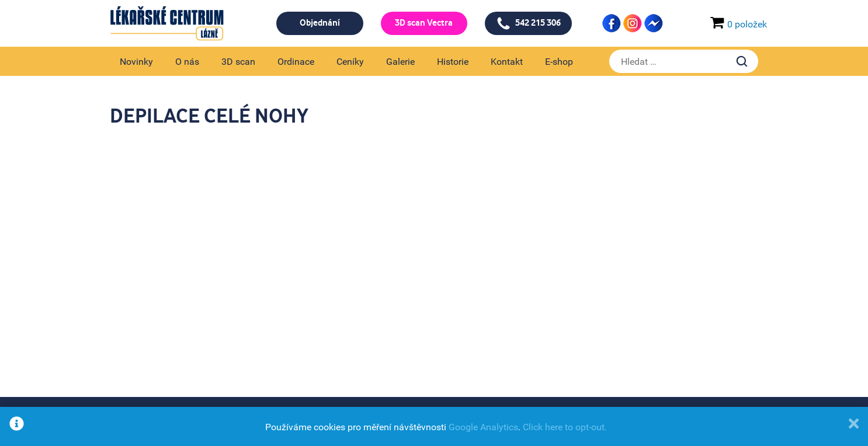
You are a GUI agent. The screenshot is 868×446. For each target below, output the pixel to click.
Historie (453, 61)
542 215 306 (529, 23)
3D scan (238, 61)
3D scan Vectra (424, 23)
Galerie (400, 61)
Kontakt (507, 61)
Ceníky (350, 61)
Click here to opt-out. (565, 427)
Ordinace (296, 61)
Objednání (320, 23)
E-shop (559, 61)
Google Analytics (483, 427)
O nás (187, 61)
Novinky (136, 61)
